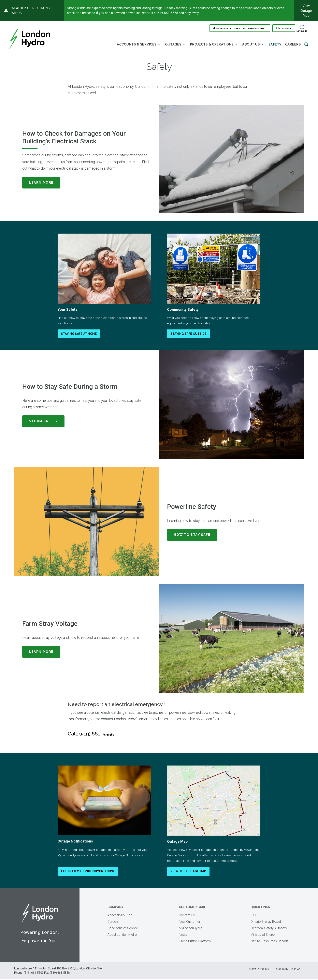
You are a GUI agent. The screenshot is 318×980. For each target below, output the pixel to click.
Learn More (41, 183)
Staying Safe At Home (79, 334)
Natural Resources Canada (270, 942)
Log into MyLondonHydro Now (88, 872)
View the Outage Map (188, 872)
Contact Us (187, 916)
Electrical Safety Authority (269, 929)
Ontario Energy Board (266, 922)
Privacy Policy (259, 970)
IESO (254, 916)
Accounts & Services (139, 45)
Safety (275, 45)
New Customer (190, 922)
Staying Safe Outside (189, 334)
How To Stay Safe (192, 535)
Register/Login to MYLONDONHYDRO (229, 28)
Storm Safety (43, 422)
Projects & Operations (214, 45)
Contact (283, 28)
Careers (293, 45)
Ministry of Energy (263, 935)
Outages (176, 45)
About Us (254, 45)
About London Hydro (122, 935)
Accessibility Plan (120, 916)
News (183, 935)
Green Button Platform (195, 942)
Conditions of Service (123, 929)
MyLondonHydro (191, 929)
